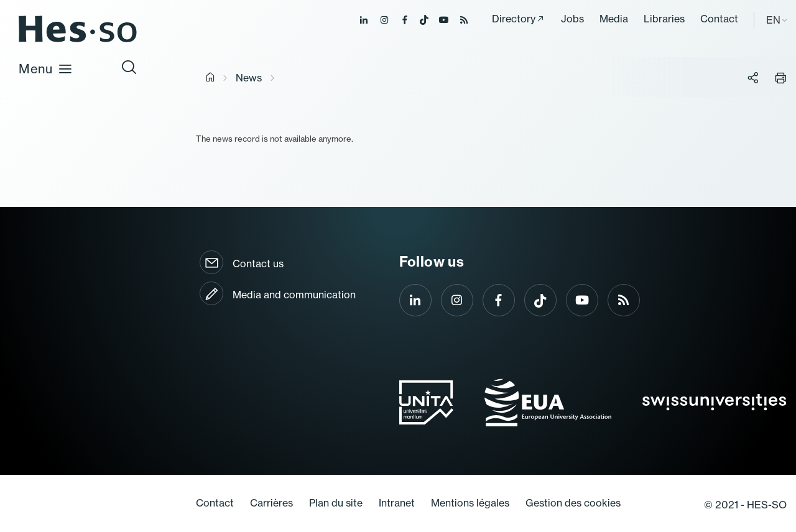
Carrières (271, 503)
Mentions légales (470, 503)
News (249, 78)
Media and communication (294, 295)
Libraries (664, 19)
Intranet (397, 503)
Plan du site (336, 503)
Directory (514, 19)
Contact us (258, 264)
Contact (719, 19)
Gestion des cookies (573, 503)
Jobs (572, 19)
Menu (46, 69)
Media (614, 19)
